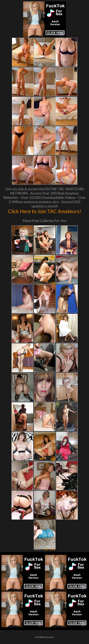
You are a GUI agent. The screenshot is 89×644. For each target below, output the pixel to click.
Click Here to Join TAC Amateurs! (45, 211)
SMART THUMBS (50, 550)
